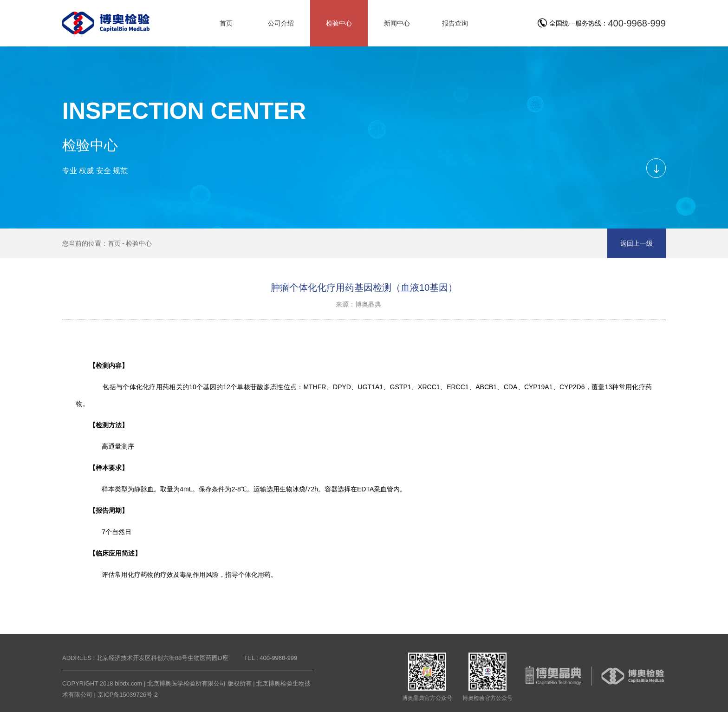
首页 (114, 243)
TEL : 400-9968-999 (270, 658)
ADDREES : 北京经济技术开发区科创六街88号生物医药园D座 (145, 658)
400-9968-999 (637, 23)
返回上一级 (637, 243)
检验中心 (139, 243)
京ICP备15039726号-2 (128, 695)
